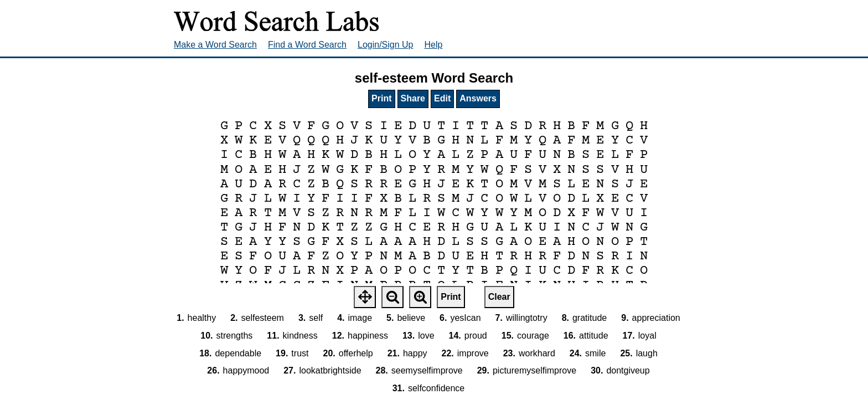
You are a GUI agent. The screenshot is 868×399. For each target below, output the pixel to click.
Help (434, 45)
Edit (442, 98)
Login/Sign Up (386, 45)
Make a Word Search (215, 45)
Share (413, 98)
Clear (499, 297)
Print (381, 98)
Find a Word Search (307, 45)
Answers (478, 98)
